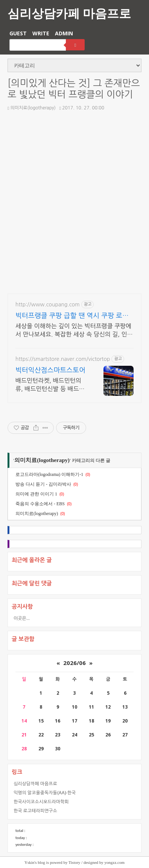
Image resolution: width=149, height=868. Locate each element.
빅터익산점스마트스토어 (50, 370)
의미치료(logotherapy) (32, 108)
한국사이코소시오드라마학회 (41, 802)
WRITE (41, 33)
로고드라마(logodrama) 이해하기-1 (49, 474)
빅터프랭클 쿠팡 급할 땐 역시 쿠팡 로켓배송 (72, 316)
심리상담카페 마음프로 (69, 13)
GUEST (18, 33)
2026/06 (74, 663)
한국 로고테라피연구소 (35, 811)
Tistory (74, 862)
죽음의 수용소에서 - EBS (40, 504)
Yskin (29, 862)
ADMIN (64, 33)
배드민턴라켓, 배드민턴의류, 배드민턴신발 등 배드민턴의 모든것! (50, 385)
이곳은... (22, 618)
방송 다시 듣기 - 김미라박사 (43, 484)
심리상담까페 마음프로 (35, 784)
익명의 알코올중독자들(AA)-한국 (45, 793)
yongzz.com (115, 862)
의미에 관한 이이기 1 (36, 494)
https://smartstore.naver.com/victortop (63, 359)
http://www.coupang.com (48, 304)
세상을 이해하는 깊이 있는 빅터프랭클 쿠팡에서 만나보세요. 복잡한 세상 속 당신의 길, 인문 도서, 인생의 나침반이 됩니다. (74, 331)
